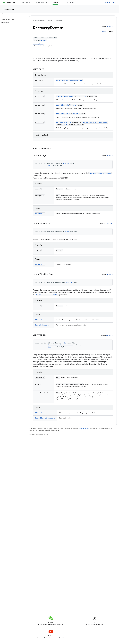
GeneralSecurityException (45, 418)
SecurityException (42, 325)
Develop (49, 21)
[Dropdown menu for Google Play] (77, 2)
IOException (40, 214)
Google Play (70, 2)
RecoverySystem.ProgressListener (69, 80)
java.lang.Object (38, 44)
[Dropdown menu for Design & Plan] (47, 2)
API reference (8, 10)
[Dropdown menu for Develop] (61, 2)
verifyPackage (62, 122)
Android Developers (39, 21)
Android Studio (110, 2)
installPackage (62, 96)
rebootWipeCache (63, 105)
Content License (84, 429)
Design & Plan (40, 2)
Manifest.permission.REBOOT (100, 173)
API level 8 (110, 27)
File (84, 96)
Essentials (24, 2)
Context (71, 96)
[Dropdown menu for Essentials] (31, 2)
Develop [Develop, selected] (55, 2)
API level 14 (109, 224)
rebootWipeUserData (64, 114)
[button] (13, 23)
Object (43, 40)
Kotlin (104, 31)
